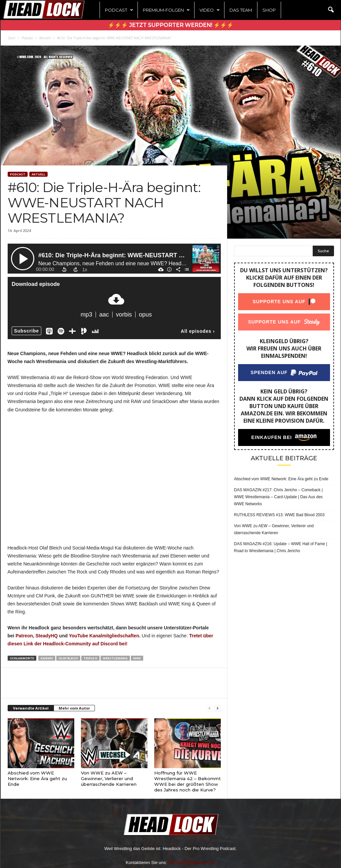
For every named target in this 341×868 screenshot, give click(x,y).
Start (11, 38)
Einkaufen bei (271, 437)
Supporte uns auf (279, 302)
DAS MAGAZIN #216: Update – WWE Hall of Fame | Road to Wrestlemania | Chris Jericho (281, 547)
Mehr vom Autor (74, 708)
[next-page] (217, 708)
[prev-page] (209, 708)
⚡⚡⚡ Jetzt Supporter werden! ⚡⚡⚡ (171, 25)
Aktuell (45, 38)
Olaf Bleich (68, 658)
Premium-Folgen (166, 10)
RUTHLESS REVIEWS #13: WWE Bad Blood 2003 (279, 515)
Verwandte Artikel (31, 708)
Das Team (241, 10)
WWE (137, 658)
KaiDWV (47, 658)
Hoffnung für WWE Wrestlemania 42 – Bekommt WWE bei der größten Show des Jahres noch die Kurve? (187, 781)
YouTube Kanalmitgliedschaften (104, 636)
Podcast (119, 10)
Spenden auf (269, 372)
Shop (269, 10)
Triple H (90, 658)
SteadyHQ (47, 636)
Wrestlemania (115, 658)
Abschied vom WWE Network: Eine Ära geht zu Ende (37, 778)
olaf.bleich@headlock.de (192, 863)
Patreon (24, 636)
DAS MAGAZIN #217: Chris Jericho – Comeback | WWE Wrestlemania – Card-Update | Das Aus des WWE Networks (279, 497)
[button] (331, 10)
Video (210, 10)
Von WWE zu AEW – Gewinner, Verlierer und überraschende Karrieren (109, 778)
